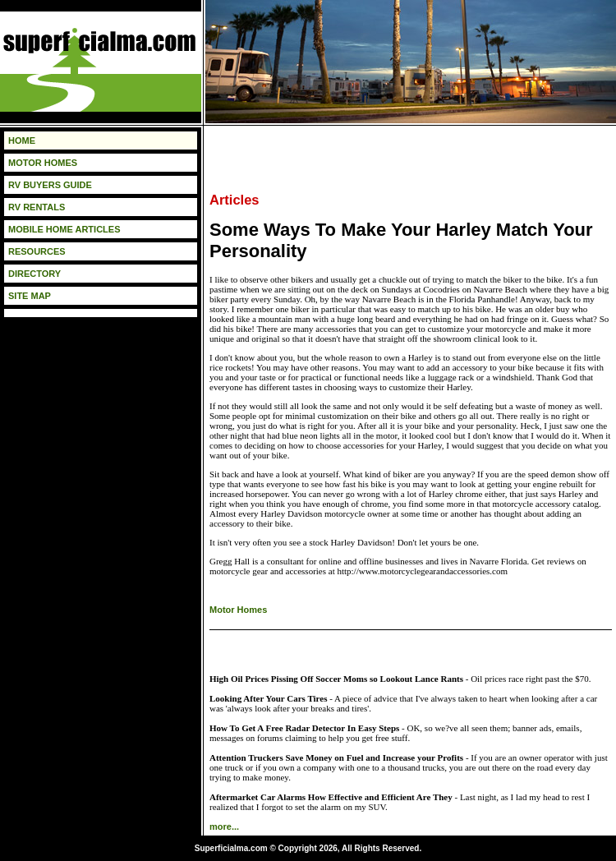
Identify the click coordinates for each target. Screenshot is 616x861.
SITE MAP (30, 296)
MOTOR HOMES (43, 163)
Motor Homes (238, 610)
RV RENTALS (37, 207)
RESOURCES (37, 251)
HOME (22, 140)
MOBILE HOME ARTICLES (64, 229)
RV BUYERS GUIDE (50, 185)
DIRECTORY (34, 274)
